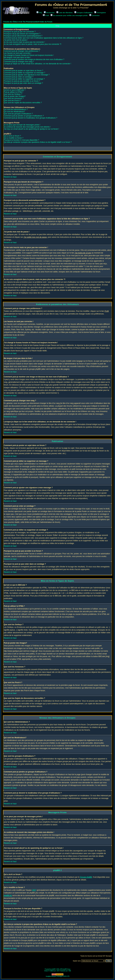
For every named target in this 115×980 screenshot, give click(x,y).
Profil (46, 15)
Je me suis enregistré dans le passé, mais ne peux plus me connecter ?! (32, 44)
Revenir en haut (10, 177)
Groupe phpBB (86, 877)
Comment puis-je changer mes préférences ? (22, 51)
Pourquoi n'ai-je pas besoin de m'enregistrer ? (22, 34)
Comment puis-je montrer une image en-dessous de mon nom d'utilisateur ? (34, 59)
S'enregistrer (100, 13)
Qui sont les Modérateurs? (14, 112)
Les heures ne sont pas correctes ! (18, 53)
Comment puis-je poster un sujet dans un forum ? (23, 71)
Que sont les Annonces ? (14, 98)
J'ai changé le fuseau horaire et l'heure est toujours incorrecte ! (29, 55)
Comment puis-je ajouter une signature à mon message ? (27, 75)
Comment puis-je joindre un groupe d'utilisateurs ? (24, 116)
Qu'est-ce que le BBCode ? (15, 90)
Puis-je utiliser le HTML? (13, 92)
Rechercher (49, 13)
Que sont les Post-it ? (12, 101)
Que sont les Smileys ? (13, 94)
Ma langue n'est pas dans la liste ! (17, 57)
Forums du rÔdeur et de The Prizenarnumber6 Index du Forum (28, 22)
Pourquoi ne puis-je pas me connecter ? (20, 32)
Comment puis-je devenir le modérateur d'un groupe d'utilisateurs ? (30, 118)
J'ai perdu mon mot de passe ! (16, 40)
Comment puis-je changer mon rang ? (19, 62)
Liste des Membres (65, 13)
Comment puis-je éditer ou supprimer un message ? (24, 73)
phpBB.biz (8, 896)
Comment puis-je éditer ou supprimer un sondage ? (24, 79)
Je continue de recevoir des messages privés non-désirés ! (27, 127)
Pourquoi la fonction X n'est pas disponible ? (21, 140)
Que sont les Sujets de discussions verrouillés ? (23, 103)
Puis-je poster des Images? (15, 96)
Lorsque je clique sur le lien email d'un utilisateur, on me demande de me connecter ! (37, 64)
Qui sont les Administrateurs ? (16, 110)
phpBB (53, 969)
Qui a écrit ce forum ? (12, 136)
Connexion (94, 15)
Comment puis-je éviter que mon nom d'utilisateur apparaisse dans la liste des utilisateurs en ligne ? (43, 38)
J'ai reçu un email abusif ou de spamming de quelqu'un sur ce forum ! (31, 129)
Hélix (70, 971)
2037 (34, 890)
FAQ (39, 13)
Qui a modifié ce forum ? (14, 138)
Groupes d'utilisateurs (83, 13)
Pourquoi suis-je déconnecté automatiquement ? (23, 36)
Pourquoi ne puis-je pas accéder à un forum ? (22, 81)
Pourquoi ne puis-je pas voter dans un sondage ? (23, 83)
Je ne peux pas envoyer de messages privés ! (22, 125)
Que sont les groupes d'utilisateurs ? (18, 114)
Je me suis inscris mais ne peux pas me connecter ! (24, 42)
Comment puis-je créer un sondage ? (18, 77)
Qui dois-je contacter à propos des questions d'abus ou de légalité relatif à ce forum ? (38, 142)
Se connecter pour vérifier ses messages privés (69, 15)
